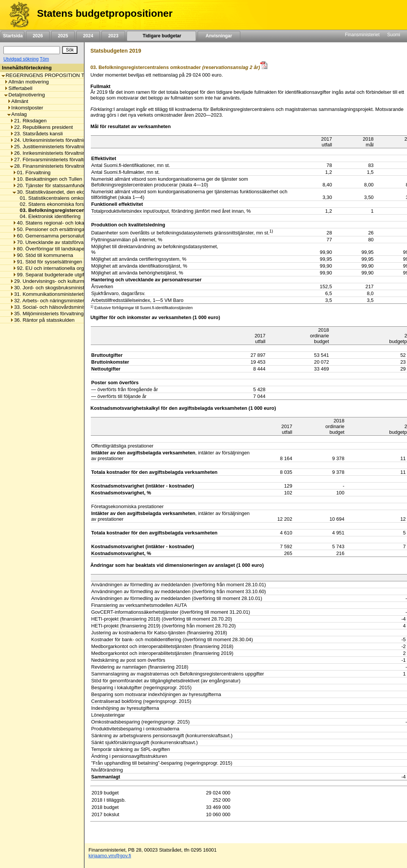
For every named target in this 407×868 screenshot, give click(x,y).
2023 (113, 36)
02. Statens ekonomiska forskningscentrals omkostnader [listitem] (81, 204)
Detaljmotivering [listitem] (25, 95)
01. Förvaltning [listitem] (31, 172)
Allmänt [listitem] (18, 101)
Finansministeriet (362, 35)
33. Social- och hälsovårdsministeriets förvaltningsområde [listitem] (77, 307)
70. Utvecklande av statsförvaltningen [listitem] (57, 242)
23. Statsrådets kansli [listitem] (36, 134)
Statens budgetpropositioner (105, 13)
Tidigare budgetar (161, 36)
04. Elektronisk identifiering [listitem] (48, 216)
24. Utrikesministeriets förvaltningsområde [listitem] (59, 140)
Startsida (13, 36)
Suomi (394, 35)
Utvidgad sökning (21, 59)
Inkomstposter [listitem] (25, 108)
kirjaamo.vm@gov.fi (110, 856)
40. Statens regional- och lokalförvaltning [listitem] (61, 223)
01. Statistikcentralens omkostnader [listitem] (58, 198)
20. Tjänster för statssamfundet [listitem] (50, 185)
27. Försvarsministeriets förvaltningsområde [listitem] (61, 160)
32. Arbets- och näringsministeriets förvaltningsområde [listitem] (73, 301)
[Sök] (32, 50)
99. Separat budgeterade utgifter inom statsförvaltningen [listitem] (78, 275)
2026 (38, 36)
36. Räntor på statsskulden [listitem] (42, 320)
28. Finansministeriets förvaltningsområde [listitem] (59, 166)
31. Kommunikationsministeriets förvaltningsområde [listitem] (70, 294)
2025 (63, 36)
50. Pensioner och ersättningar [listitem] (49, 229)
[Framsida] (17, 15)
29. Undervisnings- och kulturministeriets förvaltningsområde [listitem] (80, 281)
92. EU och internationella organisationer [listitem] (61, 268)
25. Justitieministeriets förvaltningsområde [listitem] (59, 147)
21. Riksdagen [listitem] (28, 121)
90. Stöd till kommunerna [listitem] (43, 255)
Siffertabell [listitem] (18, 88)
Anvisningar (219, 36)
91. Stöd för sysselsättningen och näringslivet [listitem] (66, 262)
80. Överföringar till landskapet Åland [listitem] (56, 249)
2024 (88, 36)
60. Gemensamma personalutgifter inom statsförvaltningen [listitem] (81, 236)
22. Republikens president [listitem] (41, 127)
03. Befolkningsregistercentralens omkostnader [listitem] (75, 210)
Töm (44, 59)
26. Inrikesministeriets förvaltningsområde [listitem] (59, 153)
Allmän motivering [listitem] (27, 82)
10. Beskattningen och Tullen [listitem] (47, 179)
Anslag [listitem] (17, 114)
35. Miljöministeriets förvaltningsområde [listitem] (57, 314)
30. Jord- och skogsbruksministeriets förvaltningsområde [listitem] (76, 288)
